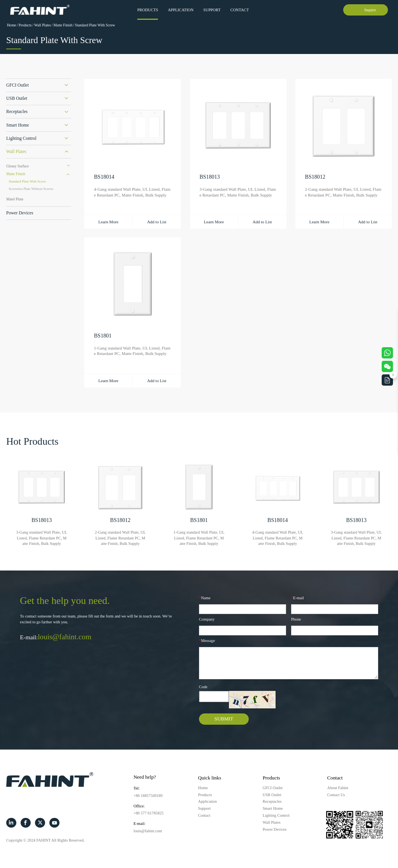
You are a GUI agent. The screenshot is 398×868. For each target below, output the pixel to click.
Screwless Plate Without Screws (31, 189)
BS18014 (104, 177)
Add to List (157, 222)
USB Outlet (17, 98)
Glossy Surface (17, 166)
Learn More (108, 222)
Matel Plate (15, 199)
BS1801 (103, 336)
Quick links (210, 778)
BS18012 (315, 177)
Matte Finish (63, 25)
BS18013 (209, 177)
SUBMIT (224, 719)
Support (212, 10)
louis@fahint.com (65, 637)
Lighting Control (21, 138)
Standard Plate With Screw (95, 25)
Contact (240, 10)
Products (148, 10)
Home (11, 25)
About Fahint (338, 788)
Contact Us (336, 795)
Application (181, 10)
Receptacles (17, 111)
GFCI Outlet (17, 85)
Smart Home (18, 125)
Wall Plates (43, 25)
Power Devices (20, 213)
